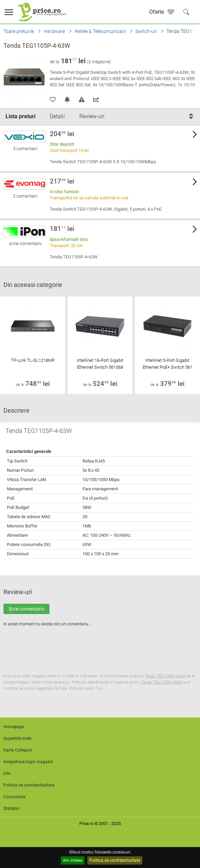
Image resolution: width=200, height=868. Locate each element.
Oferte (157, 12)
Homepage (14, 727)
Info (7, 774)
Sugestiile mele (17, 738)
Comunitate (14, 797)
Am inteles (73, 860)
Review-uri (92, 116)
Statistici (12, 809)
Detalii (57, 116)
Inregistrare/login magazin (28, 762)
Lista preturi (20, 116)
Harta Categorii (18, 750)
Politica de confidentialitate (115, 860)
